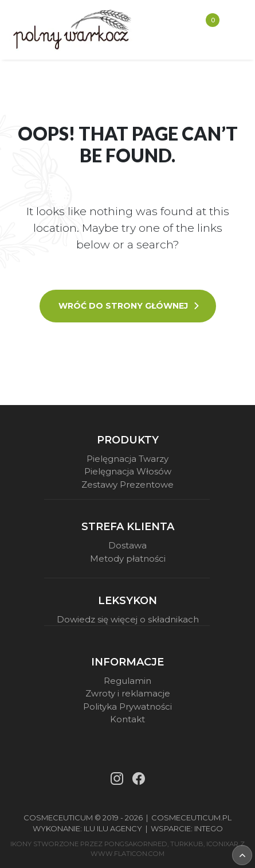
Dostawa (127, 545)
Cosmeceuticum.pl (191, 818)
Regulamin (127, 681)
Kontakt (127, 719)
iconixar (222, 844)
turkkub (187, 844)
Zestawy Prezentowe (127, 484)
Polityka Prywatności (127, 707)
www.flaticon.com (127, 854)
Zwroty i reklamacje (128, 693)
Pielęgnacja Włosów (128, 471)
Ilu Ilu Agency (113, 828)
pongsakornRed (136, 844)
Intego (209, 828)
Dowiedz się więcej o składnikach (128, 619)
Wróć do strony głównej (129, 306)
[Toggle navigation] (233, 30)
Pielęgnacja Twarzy (127, 459)
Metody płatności (128, 558)
